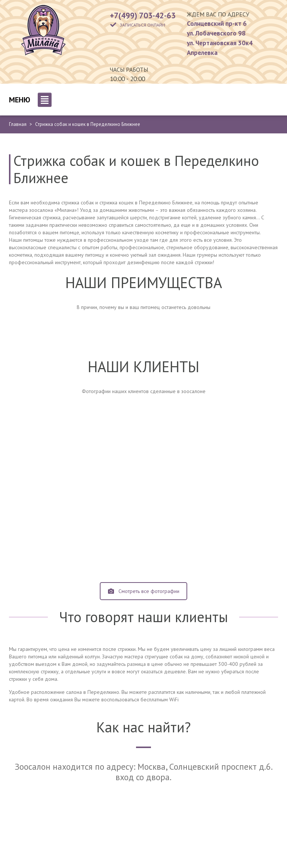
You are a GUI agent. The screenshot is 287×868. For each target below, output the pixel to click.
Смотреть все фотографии (144, 591)
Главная (18, 124)
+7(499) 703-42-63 (143, 15)
